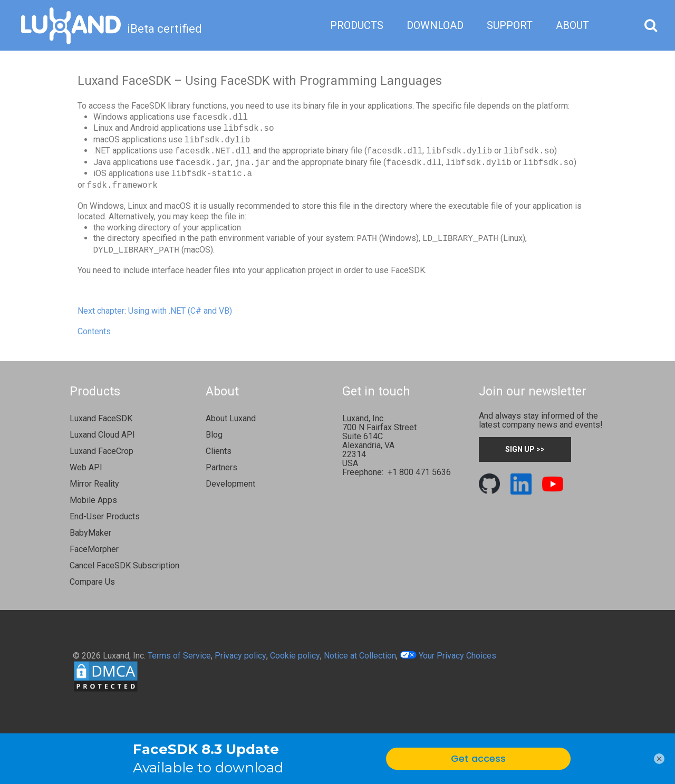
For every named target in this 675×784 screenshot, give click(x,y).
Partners (221, 467)
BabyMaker (90, 533)
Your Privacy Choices (448, 656)
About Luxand (231, 418)
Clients (219, 451)
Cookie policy (295, 656)
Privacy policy (240, 656)
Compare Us (92, 582)
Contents (94, 331)
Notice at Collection (360, 656)
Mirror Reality (94, 484)
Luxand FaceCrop (102, 451)
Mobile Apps (93, 500)
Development (230, 484)
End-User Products (105, 516)
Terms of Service (179, 656)
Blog (214, 435)
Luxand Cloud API (102, 435)
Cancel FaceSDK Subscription (124, 565)
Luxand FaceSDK (101, 418)
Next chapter (101, 311)
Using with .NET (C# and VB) (180, 311)
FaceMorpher (94, 549)
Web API (86, 467)
